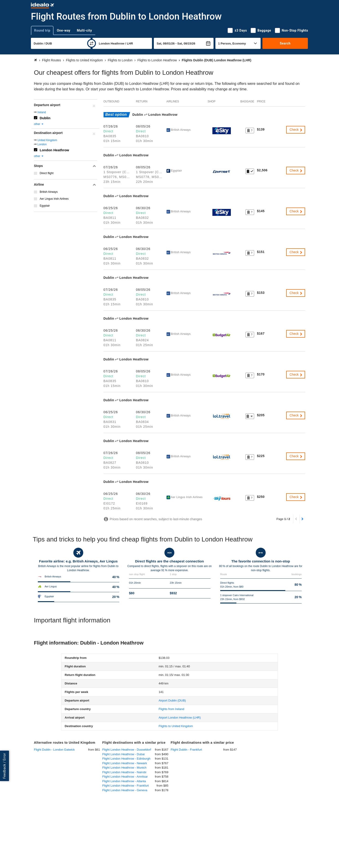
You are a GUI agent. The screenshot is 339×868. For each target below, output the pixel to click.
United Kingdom (47, 140)
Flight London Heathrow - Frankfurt (126, 786)
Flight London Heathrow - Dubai (124, 754)
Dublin (45, 118)
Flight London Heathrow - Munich (125, 768)
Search (285, 43)
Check (296, 130)
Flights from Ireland (171, 709)
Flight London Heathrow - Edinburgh (126, 759)
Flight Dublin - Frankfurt (186, 750)
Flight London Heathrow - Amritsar (125, 777)
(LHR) (180, 718)
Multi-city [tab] (84, 30)
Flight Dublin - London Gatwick (54, 750)
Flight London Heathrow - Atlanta (124, 781)
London (42, 144)
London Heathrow (54, 150)
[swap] (92, 43)
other (39, 124)
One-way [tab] (64, 30)
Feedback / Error (4, 766)
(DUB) (172, 700)
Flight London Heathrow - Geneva (125, 790)
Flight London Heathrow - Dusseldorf (127, 750)
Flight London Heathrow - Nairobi (124, 772)
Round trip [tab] (42, 30)
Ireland (42, 112)
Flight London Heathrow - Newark (125, 763)
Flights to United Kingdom (176, 726)
